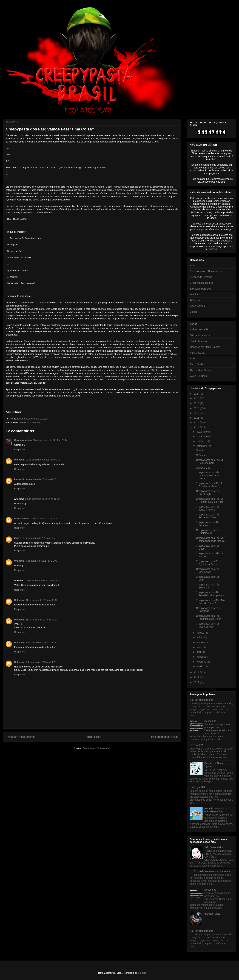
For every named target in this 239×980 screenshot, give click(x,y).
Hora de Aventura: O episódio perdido (216, 810)
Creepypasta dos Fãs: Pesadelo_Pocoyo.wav (210, 594)
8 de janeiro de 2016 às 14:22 (41, 662)
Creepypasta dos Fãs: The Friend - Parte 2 (211, 602)
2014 (197, 427)
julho (199, 637)
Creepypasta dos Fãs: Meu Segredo (208, 625)
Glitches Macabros (200, 335)
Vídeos (194, 312)
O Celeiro (201, 455)
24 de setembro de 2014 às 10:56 (39, 538)
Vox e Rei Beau (198, 376)
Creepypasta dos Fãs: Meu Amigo (208, 571)
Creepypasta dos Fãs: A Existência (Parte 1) (209, 485)
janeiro (201, 666)
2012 (197, 677)
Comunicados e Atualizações (206, 271)
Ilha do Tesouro (198, 341)
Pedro (17, 479)
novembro (202, 436)
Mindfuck (195, 294)
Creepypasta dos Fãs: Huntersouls (208, 532)
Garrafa (200, 450)
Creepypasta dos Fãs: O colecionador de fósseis (210, 539)
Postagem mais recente (20, 737)
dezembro (202, 432)
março (200, 657)
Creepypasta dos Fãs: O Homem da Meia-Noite (210, 500)
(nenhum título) (213, 914)
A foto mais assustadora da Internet (211, 871)
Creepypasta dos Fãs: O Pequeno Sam (209, 461)
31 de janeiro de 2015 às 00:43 (42, 620)
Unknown (19, 460)
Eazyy (17, 538)
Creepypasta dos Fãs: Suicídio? (208, 586)
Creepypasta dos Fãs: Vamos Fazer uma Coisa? (208, 476)
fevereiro (202, 662)
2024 (197, 394)
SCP (192, 358)
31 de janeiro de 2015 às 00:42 (42, 600)
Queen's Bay (203, 468)
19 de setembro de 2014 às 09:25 (39, 479)
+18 (192, 266)
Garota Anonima (23, 440)
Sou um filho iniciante (202, 700)
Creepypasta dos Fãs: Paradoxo (208, 524)
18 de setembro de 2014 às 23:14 (50, 440)
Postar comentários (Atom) (97, 748)
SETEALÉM (196, 745)
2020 (197, 398)
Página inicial (93, 737)
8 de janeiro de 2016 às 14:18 (41, 642)
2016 (197, 418)
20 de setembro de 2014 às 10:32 (42, 499)
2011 (197, 682)
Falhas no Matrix (199, 329)
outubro (201, 441)
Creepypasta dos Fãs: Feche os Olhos (208, 516)
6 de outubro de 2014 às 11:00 (41, 561)
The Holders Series (200, 370)
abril (199, 652)
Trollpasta (195, 300)
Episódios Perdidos (200, 289)
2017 (197, 413)
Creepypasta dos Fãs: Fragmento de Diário (209, 617)
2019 (197, 403)
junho (200, 642)
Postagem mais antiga (165, 737)
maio (200, 647)
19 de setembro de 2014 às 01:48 (43, 460)
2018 (197, 408)
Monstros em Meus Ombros (205, 347)
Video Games (197, 306)
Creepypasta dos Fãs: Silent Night (208, 493)
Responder (20, 449)
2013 (197, 672)
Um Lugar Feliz (198, 787)
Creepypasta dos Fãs (29, 422)
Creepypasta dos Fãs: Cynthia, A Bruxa (208, 563)
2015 (197, 422)
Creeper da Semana (201, 277)
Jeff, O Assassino (214, 847)
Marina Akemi (22, 519)
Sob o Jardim (197, 364)
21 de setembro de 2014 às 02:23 (47, 519)
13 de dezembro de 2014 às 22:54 (43, 580)
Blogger (142, 973)
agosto (201, 633)
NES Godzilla (197, 353)
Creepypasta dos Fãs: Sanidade (208, 610)
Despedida (210, 721)
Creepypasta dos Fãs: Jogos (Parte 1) (208, 508)
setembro (202, 446)
